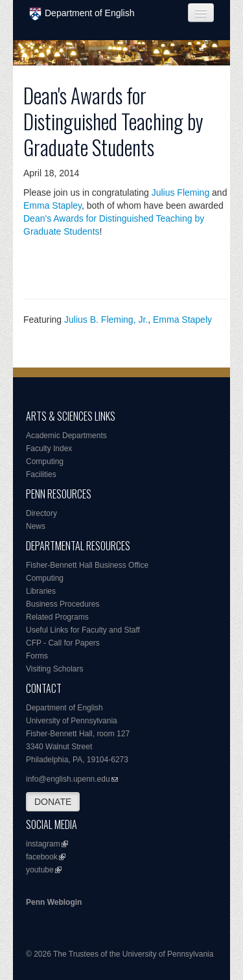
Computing (45, 461)
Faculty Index (49, 449)
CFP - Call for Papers (63, 643)
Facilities (41, 474)
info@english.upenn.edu (68, 779)
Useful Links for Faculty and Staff (83, 630)
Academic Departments (66, 436)
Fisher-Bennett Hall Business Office (87, 565)
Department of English (82, 14)
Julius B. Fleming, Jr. (106, 320)
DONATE (53, 802)
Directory (41, 513)
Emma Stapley (52, 205)
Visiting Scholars (55, 669)
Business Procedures (63, 604)
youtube (40, 870)
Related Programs (57, 617)
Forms (37, 656)
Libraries (41, 591)
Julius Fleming (180, 192)
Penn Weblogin (54, 902)
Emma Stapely (182, 320)
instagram (43, 844)
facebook (42, 857)
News (36, 526)
